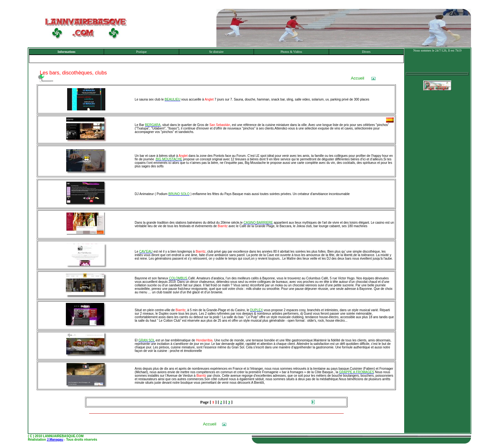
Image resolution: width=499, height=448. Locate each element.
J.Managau (55, 440)
